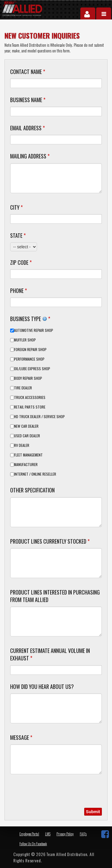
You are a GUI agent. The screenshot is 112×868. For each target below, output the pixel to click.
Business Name (28, 100)
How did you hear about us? (42, 686)
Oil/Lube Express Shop (32, 369)
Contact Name (28, 72)
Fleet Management (28, 455)
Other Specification (32, 490)
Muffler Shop (25, 340)
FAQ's (83, 834)
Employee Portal (29, 834)
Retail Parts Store (30, 407)
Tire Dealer (23, 388)
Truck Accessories (30, 397)
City (16, 207)
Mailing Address (30, 156)
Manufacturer (26, 465)
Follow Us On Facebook (33, 844)
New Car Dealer (26, 426)
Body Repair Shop (28, 378)
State (18, 235)
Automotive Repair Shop (34, 330)
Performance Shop (29, 359)
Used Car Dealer (27, 436)
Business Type (30, 319)
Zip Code (21, 262)
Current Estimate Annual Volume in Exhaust (50, 654)
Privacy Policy (65, 834)
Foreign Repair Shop (30, 350)
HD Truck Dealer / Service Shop (39, 417)
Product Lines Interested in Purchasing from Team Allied (55, 596)
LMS (48, 834)
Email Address (27, 128)
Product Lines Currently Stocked (50, 541)
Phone (19, 291)
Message (21, 737)
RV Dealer (22, 445)
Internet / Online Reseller (35, 474)
